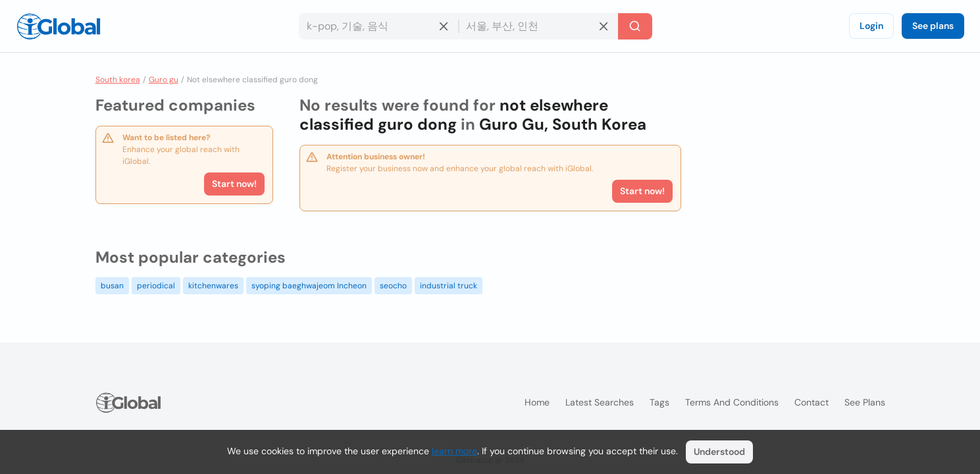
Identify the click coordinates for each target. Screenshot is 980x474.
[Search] (635, 26)
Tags (659, 402)
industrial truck (449, 286)
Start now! (234, 184)
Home (537, 402)
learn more (454, 451)
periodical (156, 286)
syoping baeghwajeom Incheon (309, 286)
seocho (393, 286)
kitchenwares (213, 286)
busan (112, 286)
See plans (933, 26)
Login (871, 26)
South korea (118, 80)
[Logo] (59, 26)
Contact (812, 402)
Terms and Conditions (732, 402)
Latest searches (600, 402)
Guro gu (164, 80)
